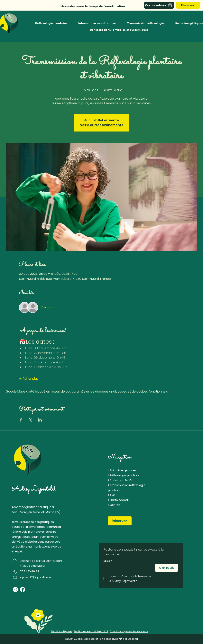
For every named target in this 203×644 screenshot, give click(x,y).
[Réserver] (188, 5)
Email (108, 561)
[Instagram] (15, 590)
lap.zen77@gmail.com (35, 577)
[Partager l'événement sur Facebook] (21, 420)
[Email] (127, 567)
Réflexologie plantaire (125, 475)
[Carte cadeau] (159, 5)
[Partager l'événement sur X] (30, 420)
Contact (116, 505)
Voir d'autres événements (102, 125)
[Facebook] (23, 590)
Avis (113, 495)
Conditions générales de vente (129, 631)
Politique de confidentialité (91, 631)
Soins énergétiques (123, 470)
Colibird (133, 639)
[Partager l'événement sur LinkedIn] (40, 420)
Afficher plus (29, 379)
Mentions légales (62, 631)
